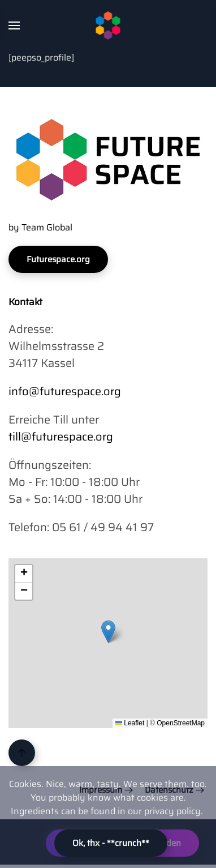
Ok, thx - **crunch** (111, 843)
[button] (14, 25)
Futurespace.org (58, 259)
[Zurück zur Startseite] (108, 25)
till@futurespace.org (61, 437)
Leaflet (130, 723)
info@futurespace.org (65, 391)
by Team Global (40, 227)
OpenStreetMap (181, 723)
